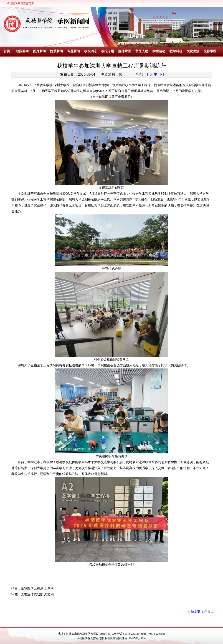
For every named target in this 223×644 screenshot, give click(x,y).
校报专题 (108, 51)
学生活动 (159, 51)
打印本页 (194, 612)
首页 (7, 51)
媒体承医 (125, 51)
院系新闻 (56, 51)
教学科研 (176, 51)
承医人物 (142, 51)
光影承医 (210, 51)
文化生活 (193, 51)
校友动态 (91, 51)
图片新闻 (39, 51)
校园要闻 (22, 51)
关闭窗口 (208, 612)
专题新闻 (73, 51)
